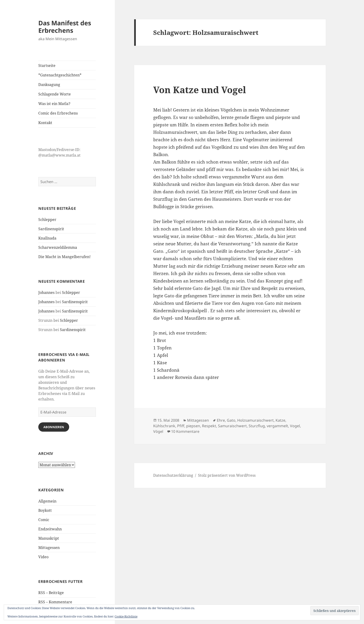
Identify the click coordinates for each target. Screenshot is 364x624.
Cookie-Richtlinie (126, 616)
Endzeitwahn (50, 529)
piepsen (193, 426)
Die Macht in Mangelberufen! (64, 257)
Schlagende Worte (55, 94)
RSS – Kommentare (55, 602)
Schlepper (47, 220)
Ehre (221, 420)
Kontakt (45, 123)
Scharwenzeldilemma (58, 247)
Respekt (209, 426)
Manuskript (49, 538)
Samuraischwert (232, 426)
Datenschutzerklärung (173, 475)
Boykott (45, 510)
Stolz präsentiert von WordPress (227, 475)
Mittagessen (49, 548)
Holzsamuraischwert (255, 420)
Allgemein (47, 501)
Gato (231, 420)
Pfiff (181, 426)
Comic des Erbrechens (58, 113)
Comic (44, 520)
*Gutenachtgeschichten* (60, 75)
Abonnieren (54, 427)
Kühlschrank (164, 426)
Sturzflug (257, 426)
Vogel (295, 426)
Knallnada (47, 238)
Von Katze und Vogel (200, 90)
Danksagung (49, 85)
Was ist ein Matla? (54, 104)
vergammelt (277, 426)
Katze (280, 420)
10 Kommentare (185, 431)
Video (43, 557)
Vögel (158, 431)
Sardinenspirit (51, 229)
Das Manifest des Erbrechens (65, 27)
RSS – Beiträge (51, 593)
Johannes (46, 292)
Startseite (47, 66)
